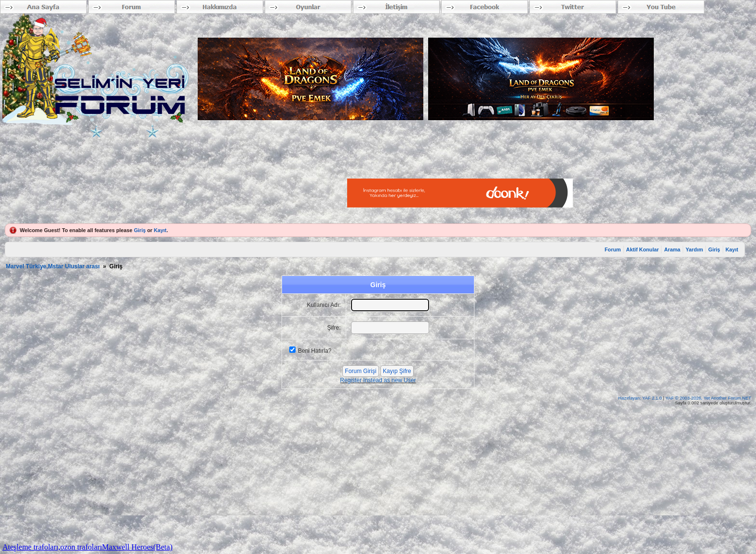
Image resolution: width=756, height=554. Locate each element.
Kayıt (160, 230)
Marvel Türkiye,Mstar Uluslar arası (53, 266)
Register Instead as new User (378, 380)
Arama (672, 249)
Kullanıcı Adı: (324, 305)
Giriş (140, 230)
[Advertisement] (185, 159)
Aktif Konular (643, 249)
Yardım (694, 249)
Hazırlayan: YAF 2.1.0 (641, 398)
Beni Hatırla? (315, 351)
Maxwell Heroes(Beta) (137, 547)
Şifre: (334, 328)
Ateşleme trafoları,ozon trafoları (52, 547)
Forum (613, 249)
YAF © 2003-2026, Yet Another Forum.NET (708, 398)
